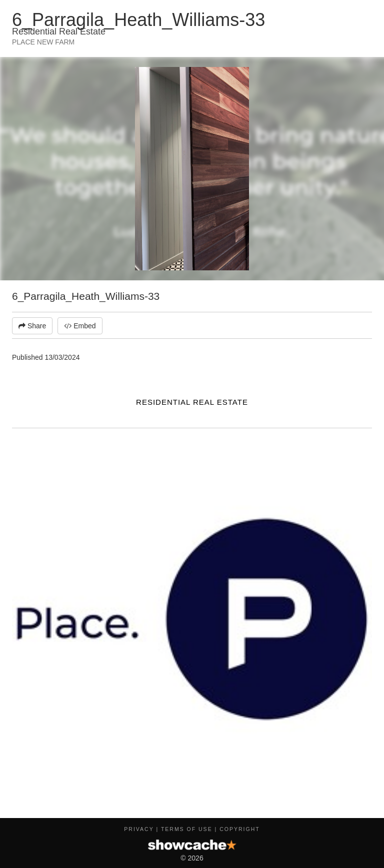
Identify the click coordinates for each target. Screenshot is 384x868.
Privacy (139, 829)
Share (32, 326)
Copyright (239, 829)
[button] (363, 76)
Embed (80, 326)
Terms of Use (187, 829)
